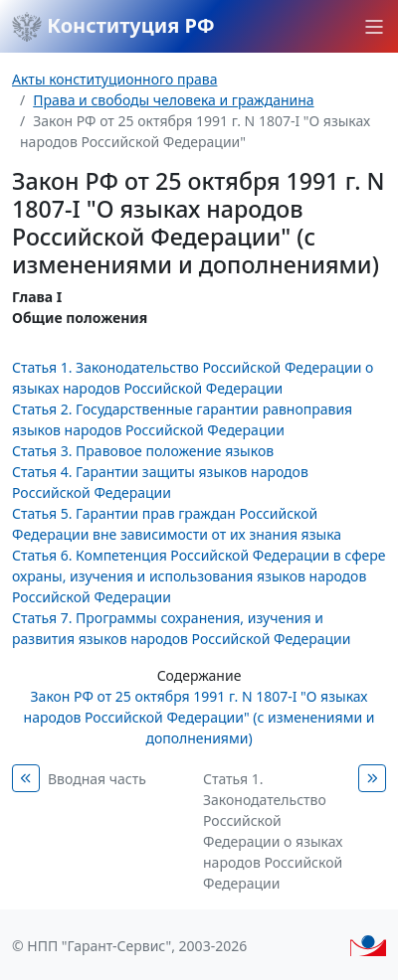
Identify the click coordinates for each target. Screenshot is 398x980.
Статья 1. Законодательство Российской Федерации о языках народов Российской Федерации (273, 831)
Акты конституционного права (114, 79)
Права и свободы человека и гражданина (173, 100)
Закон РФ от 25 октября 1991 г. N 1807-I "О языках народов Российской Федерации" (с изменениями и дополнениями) (199, 717)
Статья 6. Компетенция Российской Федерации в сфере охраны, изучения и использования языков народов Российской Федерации (199, 576)
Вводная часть (97, 779)
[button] (374, 27)
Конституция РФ (113, 27)
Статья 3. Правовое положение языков (143, 451)
